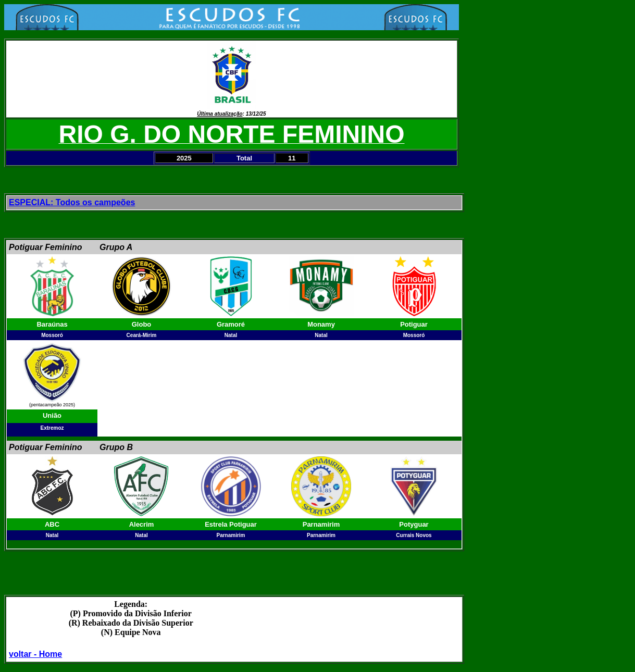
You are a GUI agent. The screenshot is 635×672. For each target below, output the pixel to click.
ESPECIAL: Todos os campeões (72, 202)
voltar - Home (35, 654)
